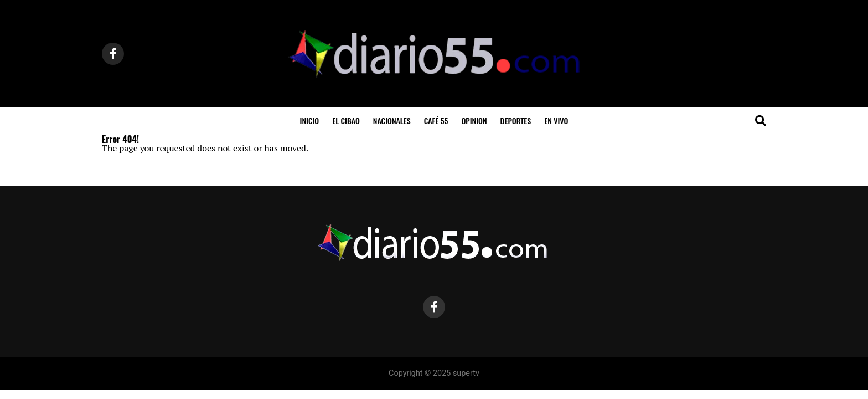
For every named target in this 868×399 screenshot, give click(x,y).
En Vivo (556, 121)
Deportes (516, 121)
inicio (310, 121)
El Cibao (346, 121)
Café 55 (436, 121)
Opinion (474, 121)
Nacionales (392, 121)
